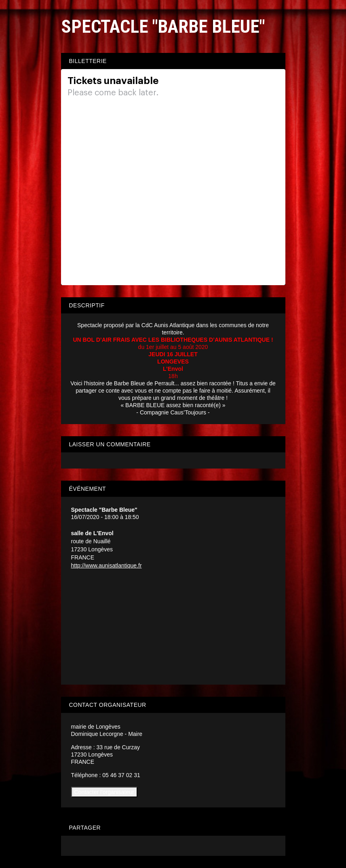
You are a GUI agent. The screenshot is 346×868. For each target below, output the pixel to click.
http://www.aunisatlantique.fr (107, 565)
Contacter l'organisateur (104, 792)
